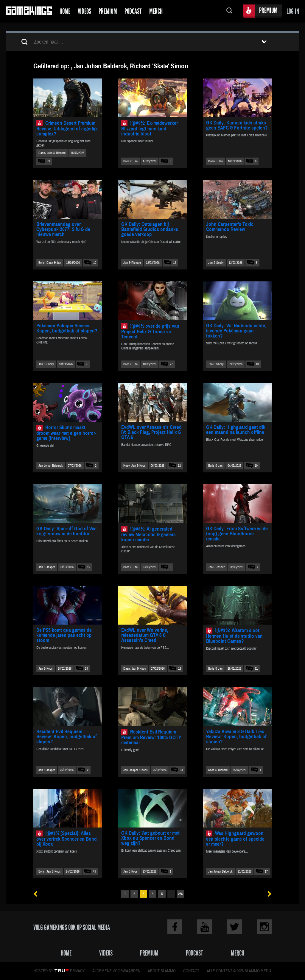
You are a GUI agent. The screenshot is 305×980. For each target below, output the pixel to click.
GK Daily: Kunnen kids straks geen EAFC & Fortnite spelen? (237, 125)
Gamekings (29, 11)
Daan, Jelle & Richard (52, 153)
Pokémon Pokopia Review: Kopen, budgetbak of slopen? (67, 328)
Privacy (77, 971)
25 (86, 669)
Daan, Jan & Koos (135, 669)
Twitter (234, 927)
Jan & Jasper (47, 567)
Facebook (175, 927)
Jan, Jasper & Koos (136, 770)
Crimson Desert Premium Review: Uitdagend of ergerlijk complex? (67, 128)
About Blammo (162, 971)
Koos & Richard (218, 770)
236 (180, 894)
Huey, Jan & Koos (134, 466)
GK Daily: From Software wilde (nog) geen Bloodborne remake (237, 534)
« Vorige (37, 894)
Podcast (133, 11)
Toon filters (264, 42)
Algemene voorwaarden (116, 971)
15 (88, 567)
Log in (293, 11)
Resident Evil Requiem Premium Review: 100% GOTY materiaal (151, 737)
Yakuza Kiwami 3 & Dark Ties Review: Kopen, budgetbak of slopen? (236, 737)
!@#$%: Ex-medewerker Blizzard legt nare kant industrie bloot (150, 128)
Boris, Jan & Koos (50, 872)
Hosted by (43, 971)
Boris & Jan (130, 161)
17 (266, 872)
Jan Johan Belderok (51, 466)
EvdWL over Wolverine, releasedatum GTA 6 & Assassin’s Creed (145, 635)
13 (180, 669)
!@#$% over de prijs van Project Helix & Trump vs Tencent (150, 331)
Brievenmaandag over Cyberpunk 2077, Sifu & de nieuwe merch (63, 229)
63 (48, 161)
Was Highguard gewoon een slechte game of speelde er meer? (235, 839)
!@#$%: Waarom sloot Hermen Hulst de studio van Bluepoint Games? (234, 636)
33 (181, 770)
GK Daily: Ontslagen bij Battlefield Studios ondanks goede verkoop (150, 229)
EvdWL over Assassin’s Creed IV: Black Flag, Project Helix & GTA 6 (151, 432)
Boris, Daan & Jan (50, 263)
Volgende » (268, 894)
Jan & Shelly (216, 263)
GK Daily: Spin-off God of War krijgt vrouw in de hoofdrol (67, 531)
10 (95, 263)
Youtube (205, 927)
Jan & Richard (132, 263)
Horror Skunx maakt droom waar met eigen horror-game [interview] (66, 433)
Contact (191, 971)
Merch (156, 11)
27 (171, 364)
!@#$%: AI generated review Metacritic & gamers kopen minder (148, 534)
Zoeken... (229, 11)
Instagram (264, 927)
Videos (84, 11)
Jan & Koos (46, 669)
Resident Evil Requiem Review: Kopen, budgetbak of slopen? (67, 737)
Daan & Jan (215, 161)
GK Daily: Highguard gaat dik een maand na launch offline (236, 430)
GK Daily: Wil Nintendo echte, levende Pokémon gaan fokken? (236, 331)
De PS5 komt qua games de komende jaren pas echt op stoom (64, 635)
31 (256, 669)
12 (175, 263)
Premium (108, 11)
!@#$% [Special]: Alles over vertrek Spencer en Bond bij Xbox (67, 839)
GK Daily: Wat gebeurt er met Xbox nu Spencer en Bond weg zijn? (150, 838)
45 (94, 872)
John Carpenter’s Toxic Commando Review (230, 227)
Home (65, 11)
